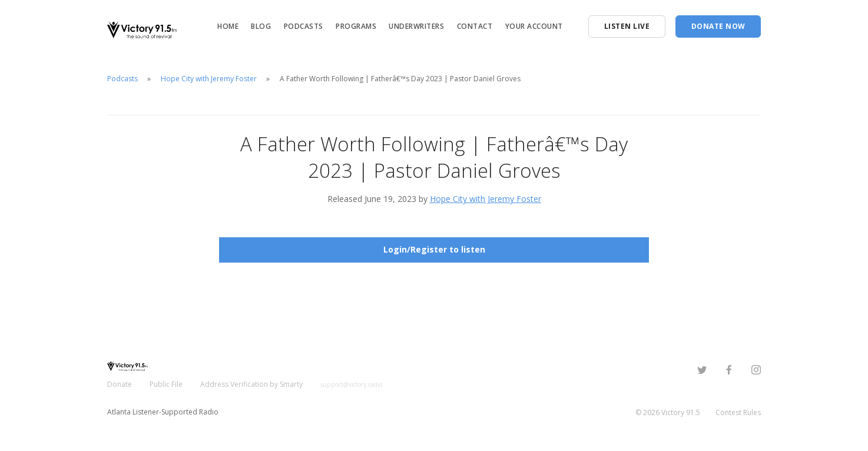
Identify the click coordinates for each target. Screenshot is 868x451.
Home (228, 26)
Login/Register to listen (434, 249)
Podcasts (304, 26)
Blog (261, 26)
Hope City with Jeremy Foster (209, 79)
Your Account (534, 26)
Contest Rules (738, 412)
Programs (356, 26)
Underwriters (416, 26)
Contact (475, 26)
